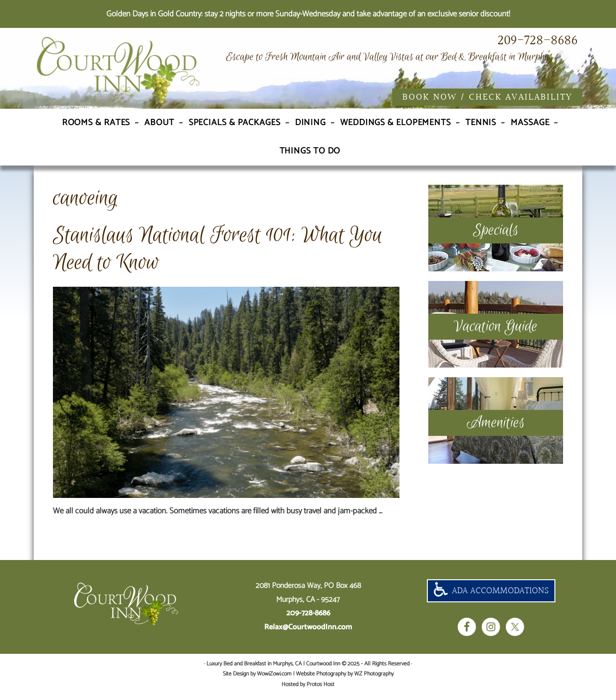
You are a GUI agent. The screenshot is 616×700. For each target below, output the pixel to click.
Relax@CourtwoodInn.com (308, 633)
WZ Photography (374, 680)
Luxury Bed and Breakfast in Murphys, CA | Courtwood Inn (140, 74)
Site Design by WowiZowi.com (257, 680)
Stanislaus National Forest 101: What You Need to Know (218, 255)
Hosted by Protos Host (308, 690)
